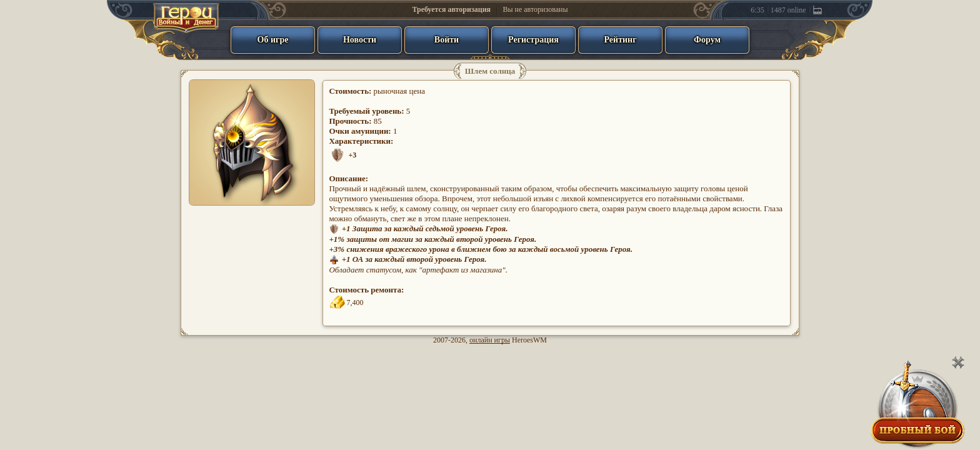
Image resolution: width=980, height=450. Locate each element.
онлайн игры (490, 340)
